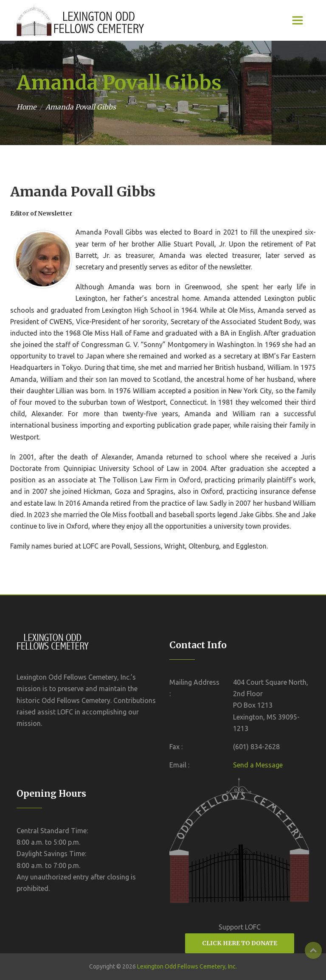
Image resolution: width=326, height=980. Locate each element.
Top (313, 950)
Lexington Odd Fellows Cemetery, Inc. (187, 966)
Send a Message (258, 765)
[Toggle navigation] (298, 20)
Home (26, 107)
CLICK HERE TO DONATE (240, 943)
